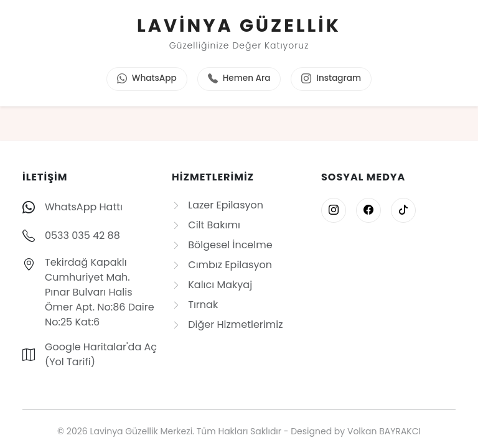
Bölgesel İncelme (222, 245)
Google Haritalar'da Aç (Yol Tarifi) (101, 354)
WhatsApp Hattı (84, 207)
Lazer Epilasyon (218, 205)
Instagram (331, 79)
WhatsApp (147, 79)
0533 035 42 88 (82, 236)
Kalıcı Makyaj (212, 285)
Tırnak (195, 305)
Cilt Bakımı (206, 225)
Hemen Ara (239, 79)
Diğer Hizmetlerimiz (227, 324)
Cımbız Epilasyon (222, 265)
